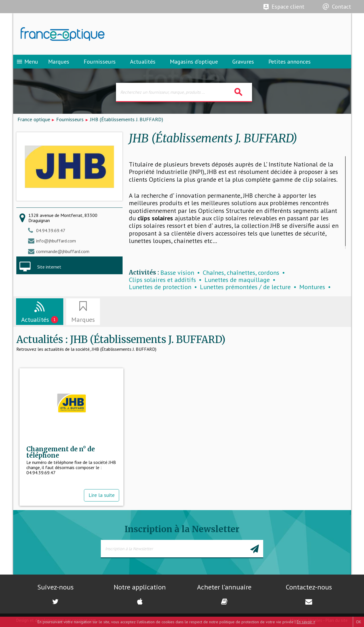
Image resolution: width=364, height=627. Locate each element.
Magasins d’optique (194, 62)
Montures (312, 287)
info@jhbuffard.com (56, 241)
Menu (27, 62)
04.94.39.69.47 (51, 230)
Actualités (143, 62)
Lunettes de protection (160, 287)
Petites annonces (290, 62)
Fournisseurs (100, 62)
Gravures (243, 62)
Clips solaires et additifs (162, 280)
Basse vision (177, 273)
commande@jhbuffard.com (63, 251)
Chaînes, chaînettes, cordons (241, 273)
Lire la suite (102, 495)
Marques (59, 62)
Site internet (49, 267)
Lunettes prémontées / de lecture (245, 287)
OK (359, 622)
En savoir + (306, 622)
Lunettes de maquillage (237, 280)
